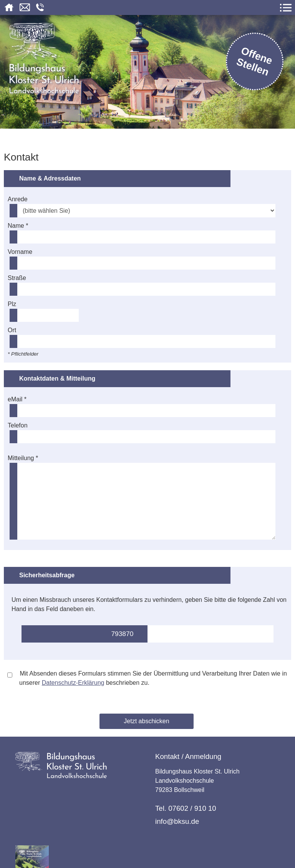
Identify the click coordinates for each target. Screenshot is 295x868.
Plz (12, 304)
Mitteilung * (23, 458)
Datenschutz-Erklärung (73, 683)
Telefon (18, 425)
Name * (18, 226)
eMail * (17, 399)
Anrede (18, 199)
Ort (12, 330)
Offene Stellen (255, 61)
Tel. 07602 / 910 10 (186, 808)
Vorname (20, 252)
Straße (17, 278)
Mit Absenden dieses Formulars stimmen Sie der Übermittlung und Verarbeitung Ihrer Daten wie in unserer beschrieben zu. (147, 678)
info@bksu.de (177, 821)
